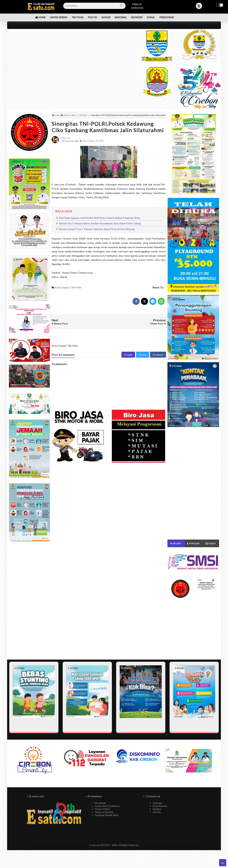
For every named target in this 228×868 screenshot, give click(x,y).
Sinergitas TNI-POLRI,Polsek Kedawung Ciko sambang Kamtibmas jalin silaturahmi (108, 127)
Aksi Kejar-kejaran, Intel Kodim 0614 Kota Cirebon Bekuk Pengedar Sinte (100, 218)
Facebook (158, 355)
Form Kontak (160, 806)
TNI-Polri (76, 287)
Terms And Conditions (107, 806)
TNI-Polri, (100, 141)
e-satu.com (95, 845)
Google (128, 355)
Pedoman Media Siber (107, 815)
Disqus (143, 355)
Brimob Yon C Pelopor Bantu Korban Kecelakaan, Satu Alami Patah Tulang (100, 223)
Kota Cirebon (62, 287)
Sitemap (157, 803)
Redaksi (157, 809)
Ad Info (157, 812)
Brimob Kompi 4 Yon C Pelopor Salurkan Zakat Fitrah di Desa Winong (97, 229)
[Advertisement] (70, 54)
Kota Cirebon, (89, 141)
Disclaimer (100, 803)
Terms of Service (104, 812)
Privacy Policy (102, 809)
